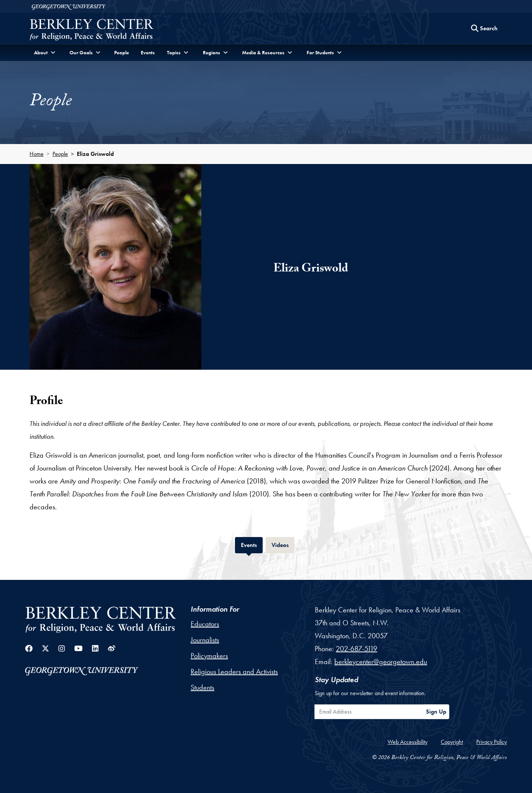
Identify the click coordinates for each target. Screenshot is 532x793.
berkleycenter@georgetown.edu (381, 662)
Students (202, 687)
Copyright (452, 742)
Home (37, 154)
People (122, 52)
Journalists (205, 640)
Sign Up (436, 712)
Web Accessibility (407, 742)
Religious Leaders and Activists (234, 671)
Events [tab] (252, 544)
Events (148, 52)
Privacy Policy (492, 742)
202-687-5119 (357, 649)
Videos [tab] (283, 544)
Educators (205, 624)
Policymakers (209, 656)
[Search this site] (484, 28)
